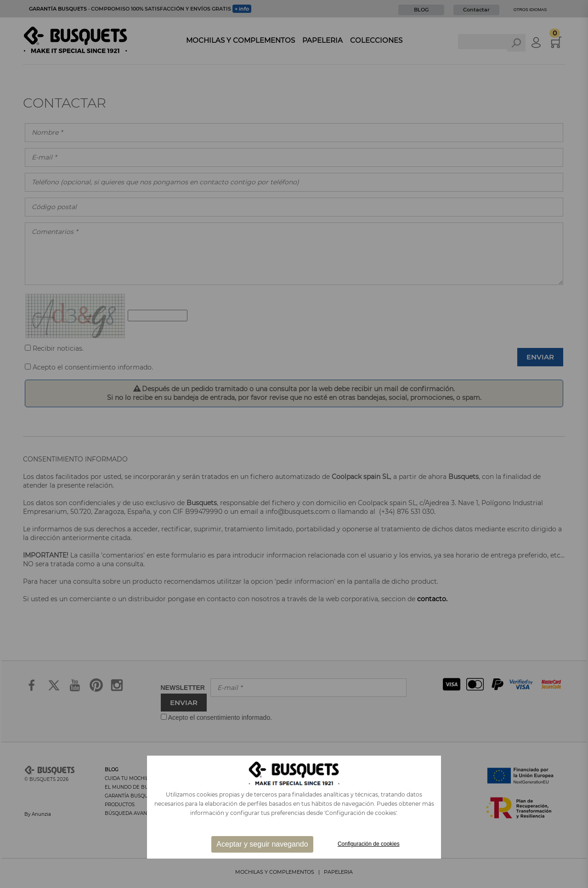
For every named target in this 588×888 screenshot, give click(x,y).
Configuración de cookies (369, 844)
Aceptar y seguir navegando (262, 844)
